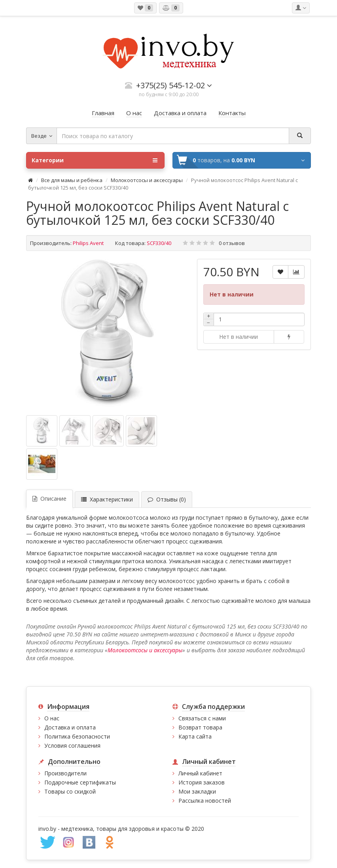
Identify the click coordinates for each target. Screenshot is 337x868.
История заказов (202, 782)
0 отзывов (232, 243)
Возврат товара (200, 727)
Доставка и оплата (70, 727)
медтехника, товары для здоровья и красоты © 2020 (133, 829)
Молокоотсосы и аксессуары (147, 180)
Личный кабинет (200, 773)
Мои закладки (197, 791)
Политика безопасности (77, 736)
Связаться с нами (202, 718)
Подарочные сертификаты (80, 782)
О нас (52, 718)
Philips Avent (88, 243)
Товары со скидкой (70, 791)
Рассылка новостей (205, 801)
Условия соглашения (72, 745)
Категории (95, 160)
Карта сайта (195, 736)
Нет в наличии (239, 337)
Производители (65, 773)
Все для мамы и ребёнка (72, 180)
